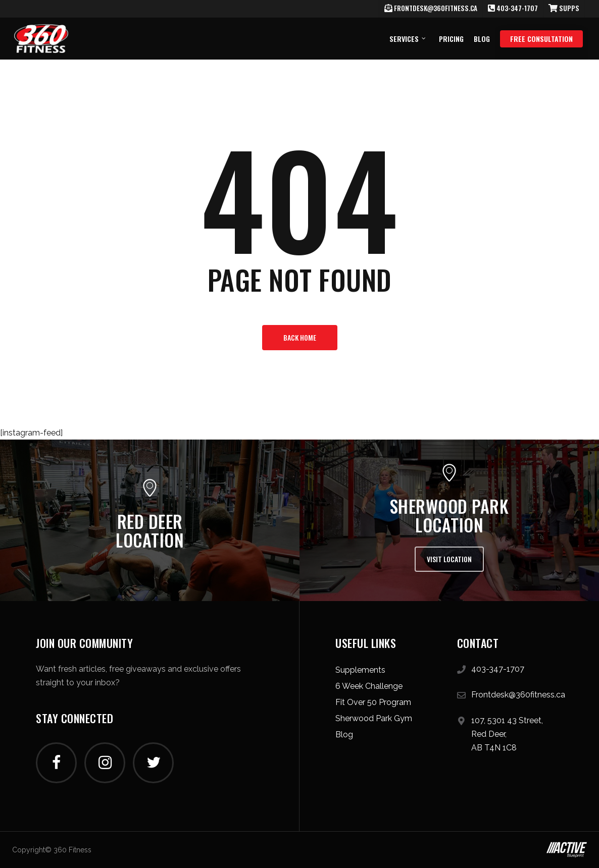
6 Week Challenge (369, 686)
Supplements (360, 670)
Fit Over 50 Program (373, 702)
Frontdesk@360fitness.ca (518, 695)
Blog (344, 735)
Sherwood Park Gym (374, 718)
